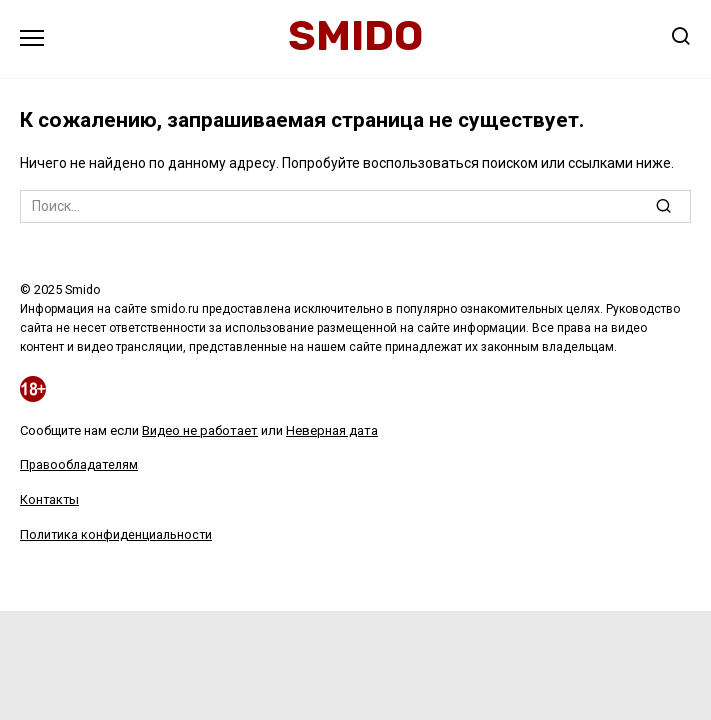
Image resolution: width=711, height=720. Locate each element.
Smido (355, 36)
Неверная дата (332, 430)
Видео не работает (200, 430)
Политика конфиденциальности (116, 534)
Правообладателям (79, 464)
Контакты (49, 499)
